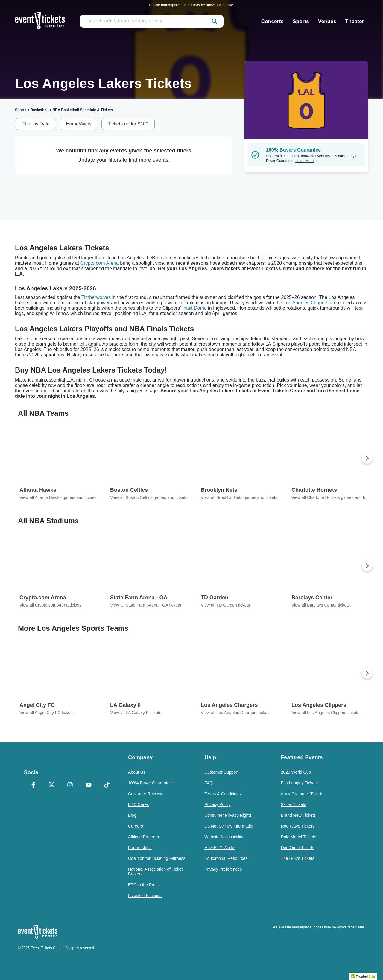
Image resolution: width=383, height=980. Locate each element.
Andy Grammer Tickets (302, 794)
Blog (132, 815)
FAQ (209, 783)
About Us (137, 772)
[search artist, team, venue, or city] (152, 21)
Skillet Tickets (293, 804)
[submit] (215, 21)
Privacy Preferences (223, 869)
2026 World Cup (296, 772)
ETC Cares (138, 804)
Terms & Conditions (222, 794)
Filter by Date (35, 124)
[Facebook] (33, 785)
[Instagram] (70, 785)
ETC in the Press (144, 885)
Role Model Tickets (298, 837)
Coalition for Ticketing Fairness (157, 858)
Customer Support (221, 772)
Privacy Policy (217, 804)
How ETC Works (220, 848)
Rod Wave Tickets (297, 826)
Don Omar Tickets (297, 848)
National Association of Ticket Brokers (155, 872)
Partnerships (140, 848)
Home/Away (79, 124)
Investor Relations (145, 896)
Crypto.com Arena (100, 263)
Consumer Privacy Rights (228, 815)
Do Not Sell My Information (229, 826)
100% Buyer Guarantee (150, 783)
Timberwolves (96, 297)
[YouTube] (89, 785)
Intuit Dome (194, 308)
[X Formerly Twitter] (52, 785)
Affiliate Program (143, 837)
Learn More (306, 161)
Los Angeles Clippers (306, 303)
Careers (136, 826)
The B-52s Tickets (297, 858)
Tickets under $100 (128, 124)
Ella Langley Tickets (299, 783)
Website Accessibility (224, 837)
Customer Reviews (146, 794)
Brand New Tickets (298, 815)
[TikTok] (107, 785)
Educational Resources (226, 858)
